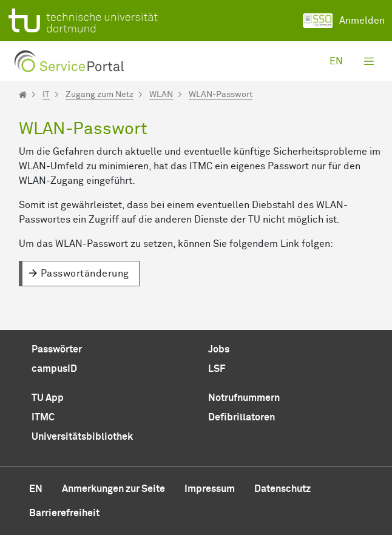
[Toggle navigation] (369, 61)
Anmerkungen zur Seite (113, 489)
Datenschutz (282, 489)
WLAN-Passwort (221, 95)
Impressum (210, 489)
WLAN (161, 95)
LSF (217, 369)
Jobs (219, 349)
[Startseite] (23, 95)
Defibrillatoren (242, 417)
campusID (54, 369)
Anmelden (344, 21)
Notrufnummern (244, 398)
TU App (48, 398)
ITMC (43, 417)
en (336, 61)
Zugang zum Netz (100, 95)
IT (46, 95)
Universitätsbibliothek (82, 437)
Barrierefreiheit (64, 513)
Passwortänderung (85, 274)
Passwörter (57, 349)
